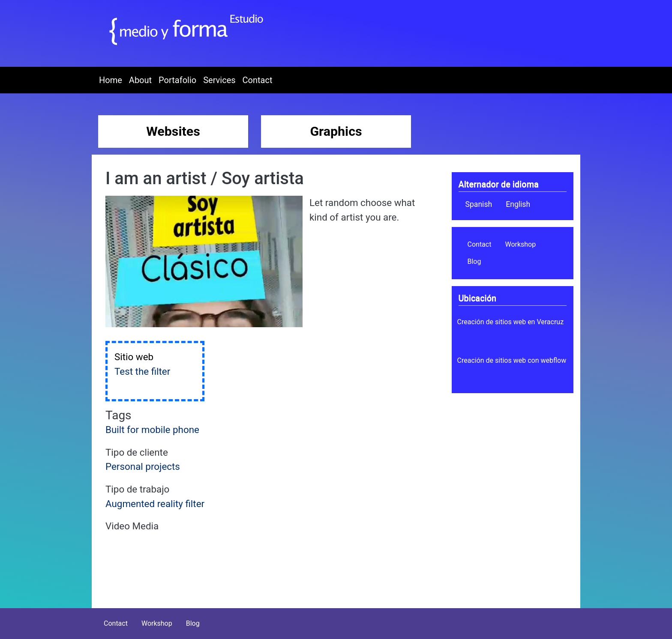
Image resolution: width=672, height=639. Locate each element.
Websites (173, 131)
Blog (474, 261)
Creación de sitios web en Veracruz (511, 322)
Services (219, 80)
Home (111, 80)
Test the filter (142, 371)
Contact (258, 80)
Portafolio (177, 80)
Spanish (479, 204)
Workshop (520, 244)
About (140, 80)
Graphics (336, 131)
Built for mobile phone (152, 430)
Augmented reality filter (155, 504)
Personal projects (143, 466)
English (518, 204)
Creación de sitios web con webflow (512, 360)
